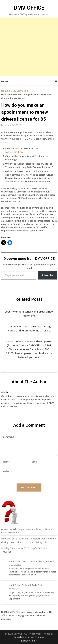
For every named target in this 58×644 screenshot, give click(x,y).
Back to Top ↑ (29, 641)
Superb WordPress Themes (29, 637)
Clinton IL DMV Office (33, 585)
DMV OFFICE (29, 8)
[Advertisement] (29, 47)
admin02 (13, 561)
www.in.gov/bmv (14, 152)
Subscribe (47, 275)
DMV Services (18, 91)
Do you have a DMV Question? (38, 561)
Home (5, 91)
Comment (29, 445)
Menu (4, 81)
